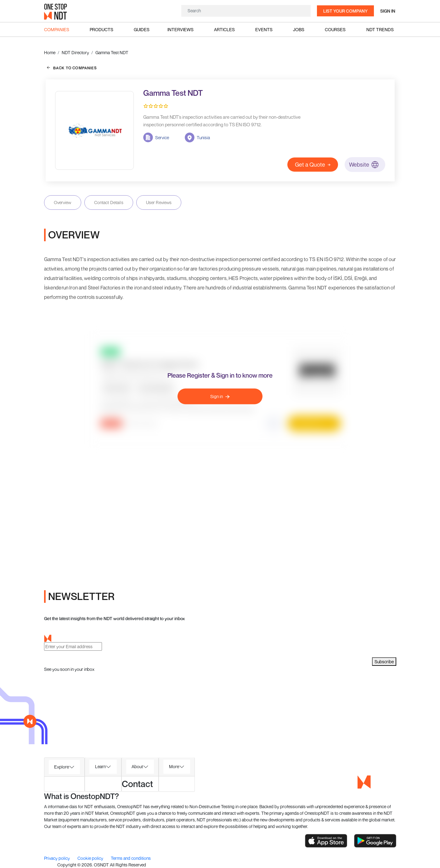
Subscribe (384, 662)
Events (264, 29)
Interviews (181, 29)
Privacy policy (57, 858)
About (137, 766)
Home (50, 52)
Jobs (299, 29)
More (174, 766)
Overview (63, 202)
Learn (100, 766)
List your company (345, 11)
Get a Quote (313, 164)
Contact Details (109, 202)
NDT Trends (380, 29)
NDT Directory (75, 52)
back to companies (72, 68)
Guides (142, 29)
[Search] (246, 11)
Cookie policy (91, 858)
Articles (224, 29)
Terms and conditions (131, 858)
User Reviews (159, 202)
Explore (62, 767)
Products (102, 29)
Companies (57, 29)
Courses (335, 29)
